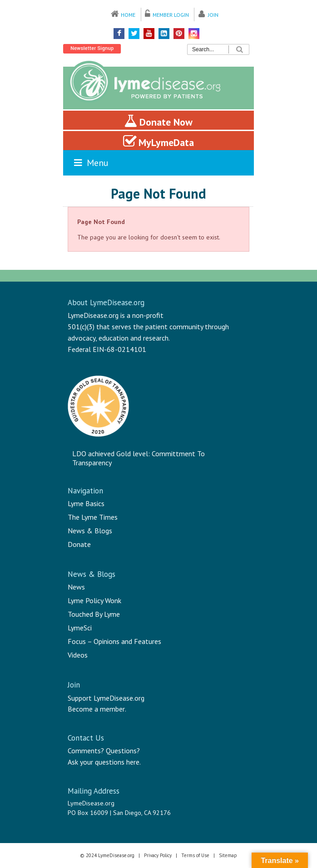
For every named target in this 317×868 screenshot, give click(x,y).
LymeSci (80, 628)
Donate (79, 544)
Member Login (171, 15)
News (76, 587)
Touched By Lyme (94, 614)
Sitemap (228, 855)
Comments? (86, 751)
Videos (78, 655)
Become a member (96, 709)
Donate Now (158, 121)
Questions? (123, 751)
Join (213, 15)
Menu (90, 163)
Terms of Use (195, 855)
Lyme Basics (86, 503)
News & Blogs (90, 531)
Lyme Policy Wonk (94, 600)
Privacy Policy (158, 855)
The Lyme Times (93, 517)
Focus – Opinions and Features (114, 641)
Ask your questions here (104, 762)
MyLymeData (158, 141)
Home (128, 15)
